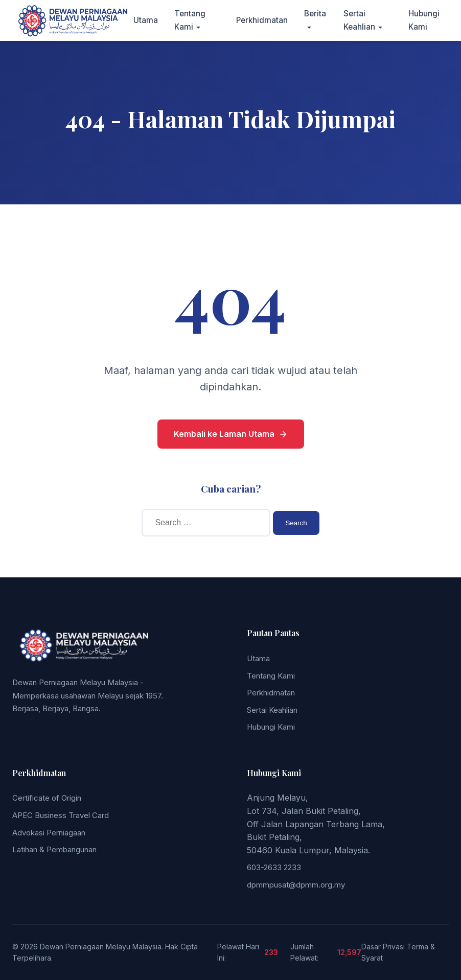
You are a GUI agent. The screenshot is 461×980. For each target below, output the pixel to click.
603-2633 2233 (274, 867)
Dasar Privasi (383, 947)
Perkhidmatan (262, 20)
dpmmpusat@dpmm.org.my (296, 885)
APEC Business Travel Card (61, 815)
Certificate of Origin (47, 798)
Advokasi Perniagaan (49, 833)
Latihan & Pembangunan (54, 849)
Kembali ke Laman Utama (231, 434)
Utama (146, 20)
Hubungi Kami (271, 727)
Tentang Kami (271, 676)
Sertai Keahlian (272, 710)
